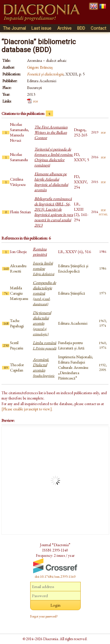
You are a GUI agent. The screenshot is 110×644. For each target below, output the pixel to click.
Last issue (41, 28)
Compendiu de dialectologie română (44, 293)
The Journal (14, 28)
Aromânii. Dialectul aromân (44, 367)
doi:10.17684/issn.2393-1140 (55, 577)
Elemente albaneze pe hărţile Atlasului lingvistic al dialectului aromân (51, 182)
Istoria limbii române (44, 268)
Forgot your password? (44, 616)
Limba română (45, 345)
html (103, 214)
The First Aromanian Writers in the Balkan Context (51, 132)
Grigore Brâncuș (40, 67)
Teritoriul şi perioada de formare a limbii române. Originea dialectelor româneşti (54, 157)
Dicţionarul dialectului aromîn (42, 323)
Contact (98, 28)
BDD (81, 28)
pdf (36, 101)
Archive (64, 28)
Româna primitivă (40, 252)
